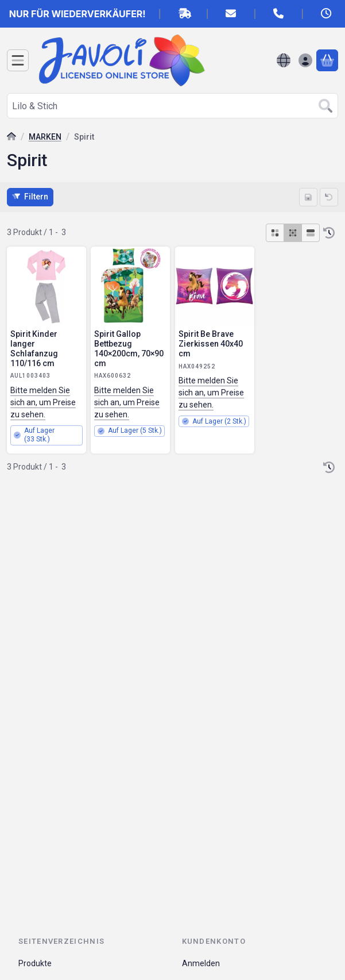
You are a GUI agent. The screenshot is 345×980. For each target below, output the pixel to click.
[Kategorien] (18, 60)
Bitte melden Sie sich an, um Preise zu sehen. (43, 402)
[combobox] (172, 106)
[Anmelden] (305, 60)
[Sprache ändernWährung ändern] (284, 60)
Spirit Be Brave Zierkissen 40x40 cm (211, 344)
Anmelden (201, 963)
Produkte (35, 963)
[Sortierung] (329, 233)
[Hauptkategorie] (11, 138)
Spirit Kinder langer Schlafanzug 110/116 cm (34, 348)
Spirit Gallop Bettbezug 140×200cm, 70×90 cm (129, 348)
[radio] (275, 233)
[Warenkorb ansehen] (327, 60)
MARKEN (45, 137)
